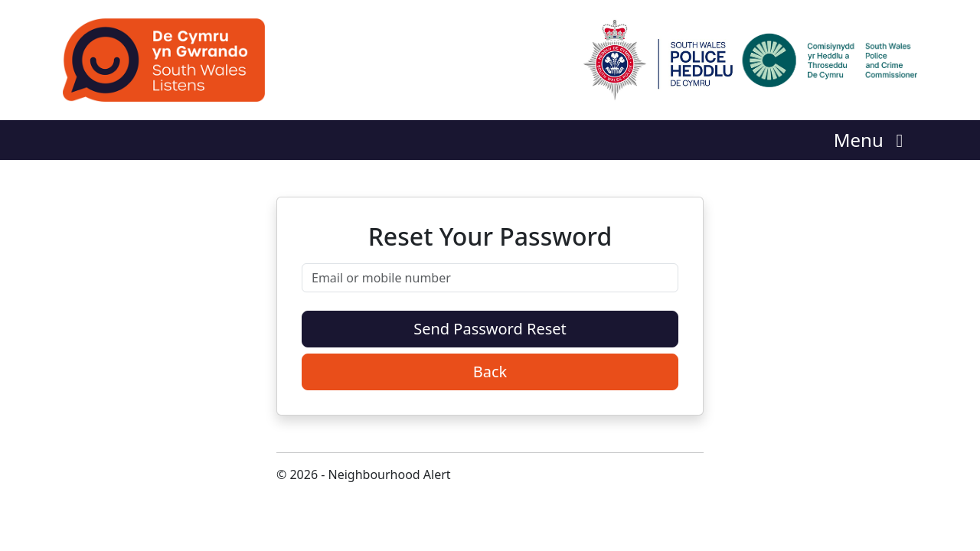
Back (490, 372)
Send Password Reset (490, 329)
